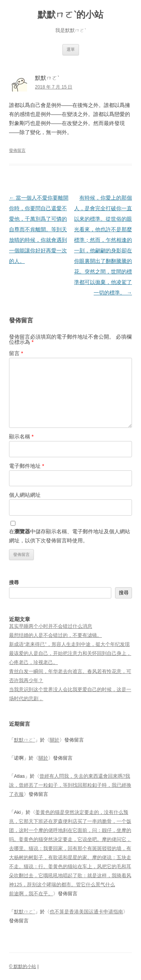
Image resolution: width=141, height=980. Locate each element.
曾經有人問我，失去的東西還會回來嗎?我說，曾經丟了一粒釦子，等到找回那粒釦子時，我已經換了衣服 (70, 785)
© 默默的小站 (23, 966)
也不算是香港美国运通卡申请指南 (86, 912)
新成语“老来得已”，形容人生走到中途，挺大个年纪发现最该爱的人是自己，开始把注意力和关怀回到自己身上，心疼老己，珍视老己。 (70, 653)
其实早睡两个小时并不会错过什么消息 (51, 626)
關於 (55, 740)
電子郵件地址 (27, 466)
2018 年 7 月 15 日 (54, 87)
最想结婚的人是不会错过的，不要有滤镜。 (55, 635)
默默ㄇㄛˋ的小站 (70, 15)
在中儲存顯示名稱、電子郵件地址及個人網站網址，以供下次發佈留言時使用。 (70, 536)
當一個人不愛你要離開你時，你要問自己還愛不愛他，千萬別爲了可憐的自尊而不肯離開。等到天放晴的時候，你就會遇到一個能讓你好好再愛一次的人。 (39, 229)
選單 (71, 49)
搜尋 (14, 582)
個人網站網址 (25, 495)
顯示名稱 (21, 437)
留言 (16, 353)
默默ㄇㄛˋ (24, 740)
